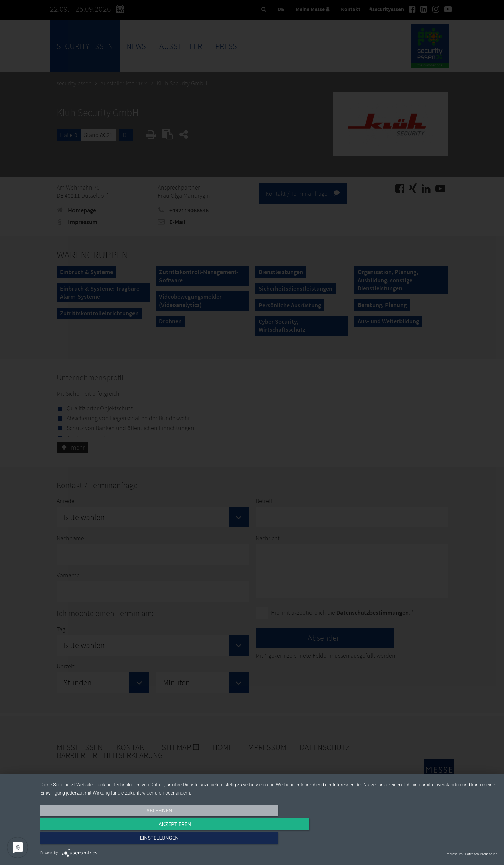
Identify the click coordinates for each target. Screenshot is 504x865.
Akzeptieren (269, 840)
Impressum (454, 854)
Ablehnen (109, 840)
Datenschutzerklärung (481, 854)
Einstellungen (429, 840)
